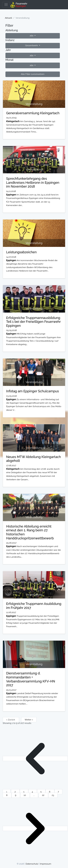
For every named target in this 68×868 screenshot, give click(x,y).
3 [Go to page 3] (24, 792)
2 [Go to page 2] (15, 792)
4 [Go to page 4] (33, 792)
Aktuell (8, 18)
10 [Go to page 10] (25, 795)
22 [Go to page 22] (44, 795)
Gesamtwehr (32, 45)
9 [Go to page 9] (16, 795)
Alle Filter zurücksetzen (33, 74)
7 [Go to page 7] (58, 792)
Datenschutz (32, 864)
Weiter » (29, 720)
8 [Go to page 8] (7, 795)
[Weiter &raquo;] (35, 828)
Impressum (46, 864)
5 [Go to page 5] (41, 792)
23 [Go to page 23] (53, 795)
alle (32, 36)
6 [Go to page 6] (50, 792)
